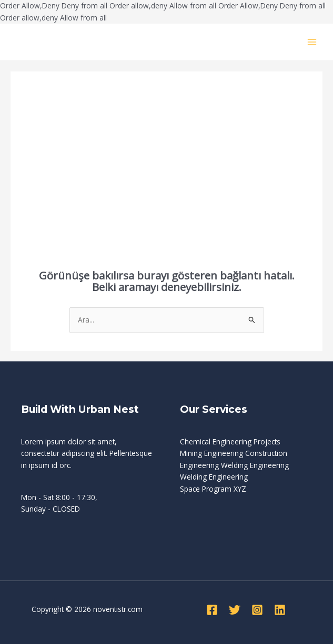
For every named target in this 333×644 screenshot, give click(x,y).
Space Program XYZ (213, 489)
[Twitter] (235, 610)
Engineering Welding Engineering (234, 465)
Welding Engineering (214, 477)
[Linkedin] (280, 610)
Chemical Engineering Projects (230, 442)
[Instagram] (257, 610)
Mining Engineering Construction (234, 453)
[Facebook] (212, 610)
